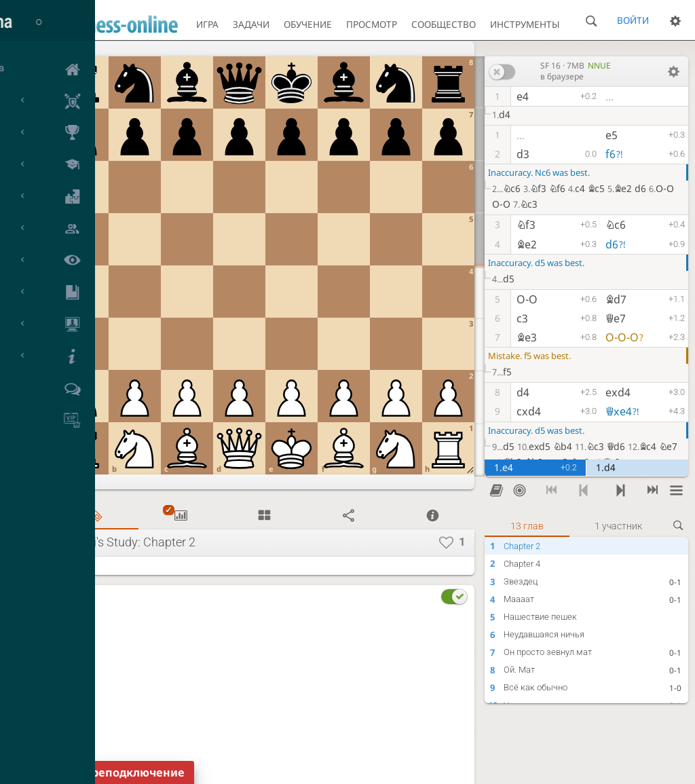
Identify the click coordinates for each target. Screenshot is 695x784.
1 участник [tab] (618, 526)
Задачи (251, 24)
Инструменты (525, 24)
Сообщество (444, 24)
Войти (633, 20)
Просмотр (372, 24)
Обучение (308, 24)
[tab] (96, 516)
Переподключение (131, 772)
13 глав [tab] (527, 526)
